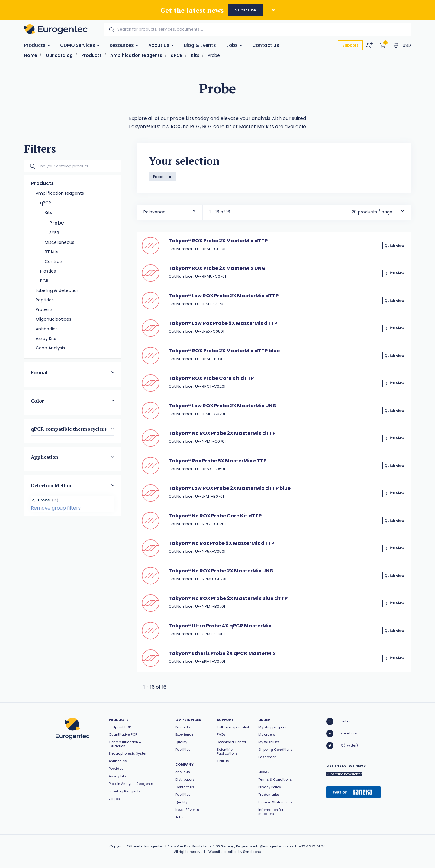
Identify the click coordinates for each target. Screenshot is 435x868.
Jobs (234, 45)
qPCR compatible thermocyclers (69, 429)
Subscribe (245, 10)
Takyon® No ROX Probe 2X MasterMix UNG (221, 571)
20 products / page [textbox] (372, 212)
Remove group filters (56, 508)
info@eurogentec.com (272, 846)
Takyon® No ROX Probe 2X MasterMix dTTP (222, 433)
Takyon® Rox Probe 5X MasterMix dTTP (217, 461)
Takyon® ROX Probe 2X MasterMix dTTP (218, 241)
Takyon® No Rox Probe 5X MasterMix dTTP (221, 543)
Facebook (342, 734)
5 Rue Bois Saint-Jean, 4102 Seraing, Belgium (212, 846)
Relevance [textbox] (155, 212)
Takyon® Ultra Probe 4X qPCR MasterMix (220, 626)
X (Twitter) (342, 746)
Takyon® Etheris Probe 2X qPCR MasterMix (222, 653)
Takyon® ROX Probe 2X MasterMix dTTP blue (224, 351)
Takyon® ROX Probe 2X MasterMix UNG (217, 268)
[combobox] (170, 211)
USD (407, 45)
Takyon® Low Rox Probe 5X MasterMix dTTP (223, 323)
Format (39, 372)
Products (37, 45)
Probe (159, 177)
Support (350, 45)
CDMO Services (80, 45)
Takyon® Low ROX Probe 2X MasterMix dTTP (224, 296)
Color (37, 400)
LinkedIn (340, 721)
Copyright (118, 846)
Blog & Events (200, 45)
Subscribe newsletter (344, 774)
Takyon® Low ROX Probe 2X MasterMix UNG (222, 406)
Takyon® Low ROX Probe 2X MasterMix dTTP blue (230, 488)
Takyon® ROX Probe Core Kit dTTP (211, 378)
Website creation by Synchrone (235, 852)
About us (161, 45)
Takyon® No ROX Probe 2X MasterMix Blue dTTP (228, 598)
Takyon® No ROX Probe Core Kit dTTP (215, 516)
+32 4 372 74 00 (312, 846)
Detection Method (52, 485)
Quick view (394, 246)
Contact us (266, 45)
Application (45, 457)
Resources (124, 45)
